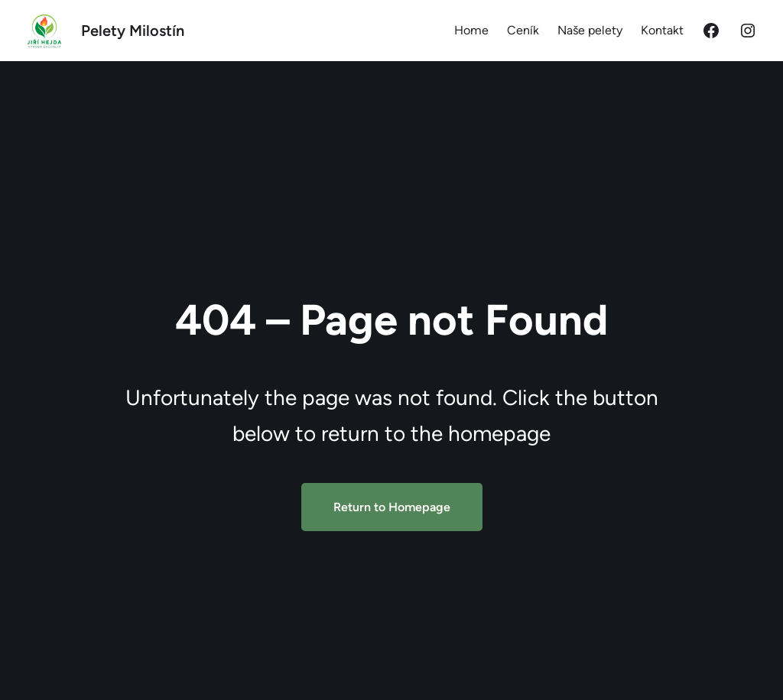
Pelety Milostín (133, 31)
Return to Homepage (392, 507)
